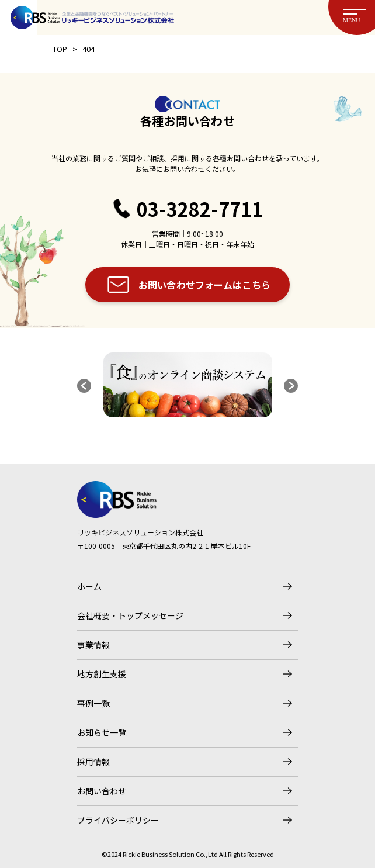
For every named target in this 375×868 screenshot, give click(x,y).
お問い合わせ (102, 791)
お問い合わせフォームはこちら (204, 285)
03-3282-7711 (200, 209)
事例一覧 (93, 703)
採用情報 (93, 762)
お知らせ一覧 (102, 732)
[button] (84, 386)
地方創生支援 (102, 674)
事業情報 (93, 645)
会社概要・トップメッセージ (130, 615)
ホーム (89, 586)
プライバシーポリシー (118, 820)
